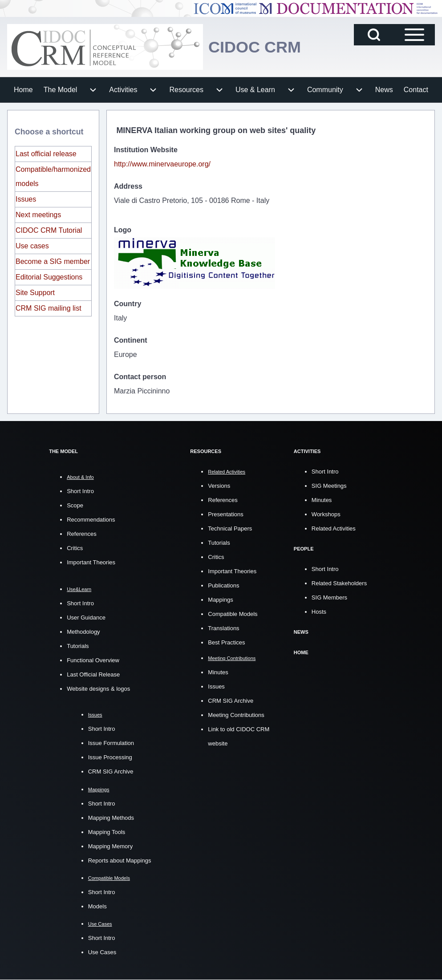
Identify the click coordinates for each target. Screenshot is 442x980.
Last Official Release (93, 674)
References (81, 534)
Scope (75, 505)
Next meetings (38, 215)
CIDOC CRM (255, 47)
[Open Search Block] (374, 35)
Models (97, 906)
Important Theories (91, 562)
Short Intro (80, 491)
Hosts (319, 611)
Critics (75, 548)
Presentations (226, 514)
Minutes (218, 672)
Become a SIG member (53, 261)
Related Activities (334, 528)
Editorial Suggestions (49, 277)
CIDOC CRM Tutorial (49, 230)
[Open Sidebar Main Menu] (414, 35)
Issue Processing (110, 757)
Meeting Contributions (236, 715)
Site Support (35, 293)
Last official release (46, 154)
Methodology (83, 632)
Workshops (326, 514)
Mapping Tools (107, 832)
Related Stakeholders (339, 582)
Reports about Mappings (120, 861)
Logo (123, 230)
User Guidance (86, 618)
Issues (26, 199)
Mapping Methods (111, 818)
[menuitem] (23, 90)
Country (128, 304)
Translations (223, 628)
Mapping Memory (110, 846)
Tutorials (78, 646)
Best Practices (226, 642)
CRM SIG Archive (111, 771)
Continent (131, 340)
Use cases (32, 246)
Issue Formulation (111, 743)
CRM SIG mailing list (49, 308)
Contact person (140, 377)
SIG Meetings (329, 485)
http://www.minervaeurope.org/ (162, 164)
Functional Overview (93, 660)
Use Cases (102, 952)
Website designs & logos (98, 689)
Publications (223, 585)
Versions (219, 485)
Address (128, 186)
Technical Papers (230, 528)
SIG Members (329, 597)
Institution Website (146, 150)
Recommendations (91, 520)
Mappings (220, 599)
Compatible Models (233, 614)
